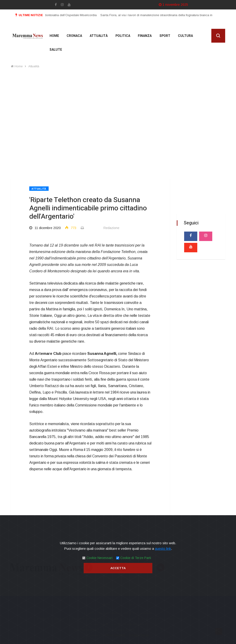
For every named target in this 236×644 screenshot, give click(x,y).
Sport (163, 36)
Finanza (143, 36)
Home (54, 36)
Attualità (98, 36)
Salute (55, 50)
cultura (183, 36)
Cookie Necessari (99, 558)
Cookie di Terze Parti (136, 558)
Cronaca (74, 36)
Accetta (118, 568)
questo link (163, 548)
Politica (121, 36)
